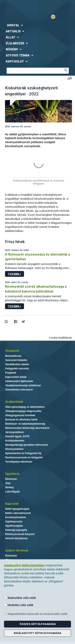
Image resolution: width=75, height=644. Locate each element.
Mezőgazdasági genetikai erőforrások (26, 445)
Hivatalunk (12, 351)
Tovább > (14, 274)
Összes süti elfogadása (38, 624)
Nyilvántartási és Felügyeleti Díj (23, 453)
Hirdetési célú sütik (19, 605)
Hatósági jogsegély (16, 530)
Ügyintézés (12, 474)
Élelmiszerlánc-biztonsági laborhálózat (27, 428)
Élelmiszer (11, 479)
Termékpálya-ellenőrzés (19, 462)
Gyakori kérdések (17, 550)
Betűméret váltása (69, 78)
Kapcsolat (12, 504)
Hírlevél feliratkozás (16, 538)
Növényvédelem (14, 449)
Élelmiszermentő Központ (20, 534)
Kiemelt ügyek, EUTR (17, 436)
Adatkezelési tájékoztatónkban (24, 565)
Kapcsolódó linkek (16, 377)
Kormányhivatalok (16, 517)
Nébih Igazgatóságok (17, 509)
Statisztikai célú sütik (20, 598)
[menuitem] (37, 25)
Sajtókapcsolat (14, 522)
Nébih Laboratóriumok (18, 513)
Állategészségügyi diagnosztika (23, 411)
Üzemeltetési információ (19, 390)
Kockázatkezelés (15, 441)
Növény (9, 487)
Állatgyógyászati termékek (20, 415)
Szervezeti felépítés (16, 360)
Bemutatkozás (13, 356)
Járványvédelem (14, 432)
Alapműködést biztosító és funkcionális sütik (36, 614)
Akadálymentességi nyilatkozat (23, 385)
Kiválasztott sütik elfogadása (37, 633)
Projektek (11, 373)
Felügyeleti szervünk (17, 369)
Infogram (39, 184)
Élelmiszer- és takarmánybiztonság (25, 424)
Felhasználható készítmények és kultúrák (38, 181)
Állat (8, 483)
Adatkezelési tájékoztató (19, 381)
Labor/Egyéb (12, 492)
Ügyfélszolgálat (14, 526)
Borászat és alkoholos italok (21, 420)
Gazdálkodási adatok (17, 364)
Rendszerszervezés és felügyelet (24, 458)
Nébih (19, 6)
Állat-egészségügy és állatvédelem (25, 407)
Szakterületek (14, 402)
